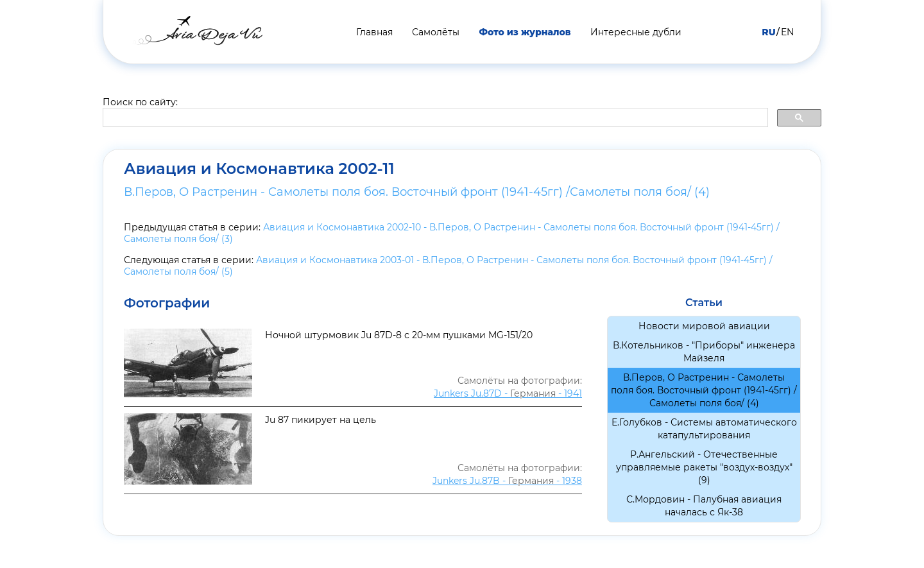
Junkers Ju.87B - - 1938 (507, 481)
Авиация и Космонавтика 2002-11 (259, 169)
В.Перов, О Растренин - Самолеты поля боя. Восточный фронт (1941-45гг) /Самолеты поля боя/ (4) (417, 192)
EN (787, 32)
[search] (434, 118)
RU (768, 32)
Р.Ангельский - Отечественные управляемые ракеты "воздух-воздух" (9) (704, 467)
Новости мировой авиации (704, 326)
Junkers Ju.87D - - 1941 (508, 393)
